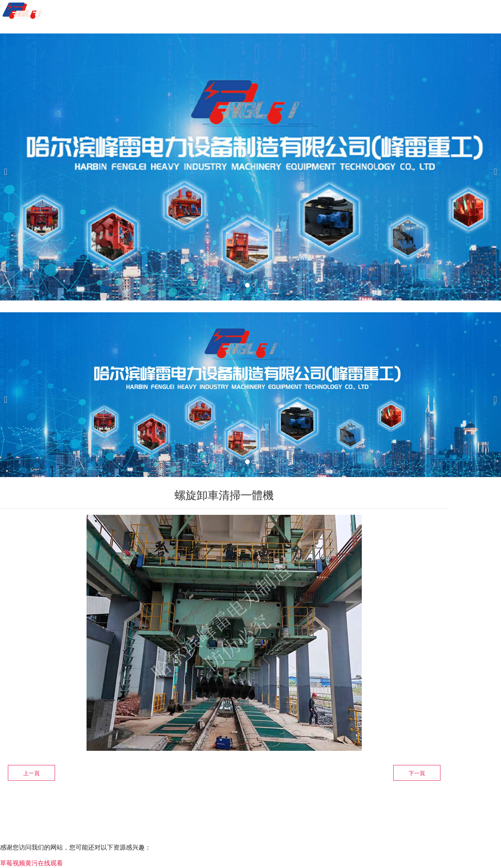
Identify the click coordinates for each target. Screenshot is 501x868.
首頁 (159, 11)
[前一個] (8, 167)
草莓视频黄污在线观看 (31, 863)
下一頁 (417, 773)
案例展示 (360, 11)
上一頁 (31, 773)
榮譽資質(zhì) (423, 11)
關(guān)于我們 (218, 11)
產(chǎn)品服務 (295, 11)
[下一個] (493, 167)
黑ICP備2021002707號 (180, 817)
